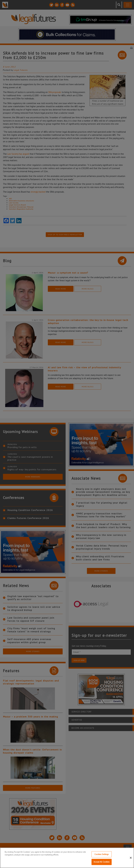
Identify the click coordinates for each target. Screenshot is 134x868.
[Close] (131, 859)
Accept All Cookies (102, 863)
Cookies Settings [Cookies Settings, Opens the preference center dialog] (102, 855)
